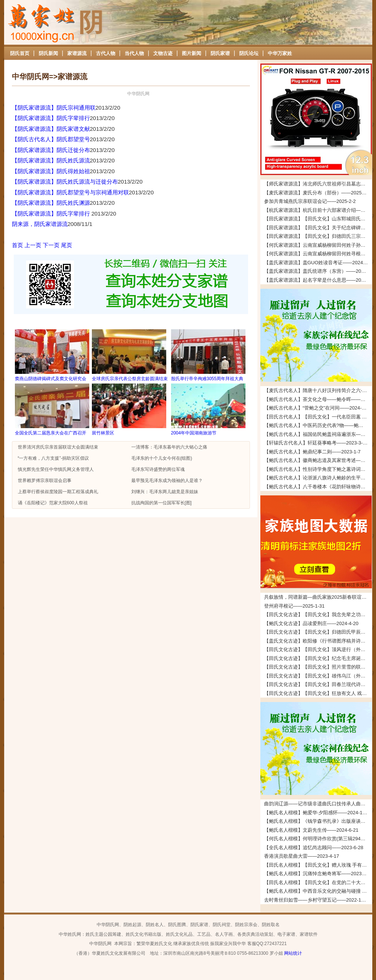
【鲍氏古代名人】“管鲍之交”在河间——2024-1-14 (318, 408)
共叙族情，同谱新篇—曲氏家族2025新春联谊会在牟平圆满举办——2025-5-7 (318, 597)
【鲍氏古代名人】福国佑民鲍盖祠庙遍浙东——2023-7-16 (318, 434)
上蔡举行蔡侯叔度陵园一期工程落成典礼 (58, 492)
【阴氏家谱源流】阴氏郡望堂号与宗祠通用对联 (70, 192)
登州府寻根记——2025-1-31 (294, 606)
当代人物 (134, 53)
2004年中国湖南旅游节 (194, 433)
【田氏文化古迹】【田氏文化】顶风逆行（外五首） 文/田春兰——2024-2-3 (318, 649)
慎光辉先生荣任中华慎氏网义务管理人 (56, 469)
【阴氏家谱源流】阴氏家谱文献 (51, 129)
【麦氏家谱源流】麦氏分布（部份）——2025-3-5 (317, 193)
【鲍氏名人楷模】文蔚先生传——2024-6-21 (311, 830)
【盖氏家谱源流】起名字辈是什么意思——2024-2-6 (318, 280)
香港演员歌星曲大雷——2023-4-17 (302, 856)
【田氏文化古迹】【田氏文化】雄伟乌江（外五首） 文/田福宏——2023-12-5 (318, 676)
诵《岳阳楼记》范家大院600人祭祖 (53, 503)
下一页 (51, 245)
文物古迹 (163, 53)
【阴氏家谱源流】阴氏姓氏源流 (51, 160)
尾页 (67, 245)
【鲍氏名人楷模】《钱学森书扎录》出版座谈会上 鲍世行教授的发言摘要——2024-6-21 (318, 821)
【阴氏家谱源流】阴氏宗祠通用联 (54, 108)
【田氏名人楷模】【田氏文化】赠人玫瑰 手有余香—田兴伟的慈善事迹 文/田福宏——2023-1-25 (318, 865)
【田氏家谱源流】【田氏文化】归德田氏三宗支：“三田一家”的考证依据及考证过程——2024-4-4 (318, 236)
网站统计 (293, 953)
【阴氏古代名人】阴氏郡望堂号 (51, 139)
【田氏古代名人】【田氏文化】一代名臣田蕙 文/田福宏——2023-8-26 (318, 417)
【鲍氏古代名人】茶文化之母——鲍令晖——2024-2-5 (318, 399)
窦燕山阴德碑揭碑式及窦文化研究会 (51, 379)
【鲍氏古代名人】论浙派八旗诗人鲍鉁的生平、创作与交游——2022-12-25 (318, 478)
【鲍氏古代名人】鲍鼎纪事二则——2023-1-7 (312, 452)
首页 (17, 245)
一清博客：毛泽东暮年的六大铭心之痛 (169, 447)
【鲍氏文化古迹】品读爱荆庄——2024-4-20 (311, 623)
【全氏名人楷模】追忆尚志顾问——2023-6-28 (314, 848)
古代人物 (106, 53)
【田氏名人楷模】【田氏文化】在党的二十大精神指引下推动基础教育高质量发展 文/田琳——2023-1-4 (318, 882)
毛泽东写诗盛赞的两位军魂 (158, 469)
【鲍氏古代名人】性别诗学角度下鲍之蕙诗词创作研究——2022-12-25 (318, 469)
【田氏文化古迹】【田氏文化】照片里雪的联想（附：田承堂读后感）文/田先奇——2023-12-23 (318, 667)
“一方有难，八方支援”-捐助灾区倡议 (54, 458)
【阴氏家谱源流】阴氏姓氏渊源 (51, 203)
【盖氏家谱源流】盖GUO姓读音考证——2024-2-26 (318, 263)
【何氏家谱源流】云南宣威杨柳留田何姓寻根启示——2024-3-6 (318, 254)
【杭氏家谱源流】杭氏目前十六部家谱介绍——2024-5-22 (318, 210)
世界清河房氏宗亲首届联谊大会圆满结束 (58, 447)
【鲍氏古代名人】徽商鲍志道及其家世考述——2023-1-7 (318, 460)
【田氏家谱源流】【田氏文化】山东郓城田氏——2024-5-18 (318, 219)
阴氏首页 (20, 53)
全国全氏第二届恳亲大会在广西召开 (51, 433)
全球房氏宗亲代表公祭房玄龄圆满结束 (130, 379)
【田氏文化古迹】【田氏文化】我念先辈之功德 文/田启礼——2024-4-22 (318, 614)
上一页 (33, 245)
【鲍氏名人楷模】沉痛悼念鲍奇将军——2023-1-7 (317, 874)
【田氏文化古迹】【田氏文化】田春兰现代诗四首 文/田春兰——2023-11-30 (318, 684)
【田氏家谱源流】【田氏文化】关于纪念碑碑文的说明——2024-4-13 (318, 228)
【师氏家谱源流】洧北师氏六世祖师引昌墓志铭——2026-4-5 (318, 184)
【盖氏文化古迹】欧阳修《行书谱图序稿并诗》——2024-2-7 (318, 641)
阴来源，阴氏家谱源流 (40, 224)
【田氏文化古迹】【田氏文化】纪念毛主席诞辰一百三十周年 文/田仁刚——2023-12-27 (318, 658)
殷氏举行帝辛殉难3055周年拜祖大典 (207, 379)
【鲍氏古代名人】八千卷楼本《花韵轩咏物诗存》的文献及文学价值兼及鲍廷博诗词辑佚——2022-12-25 (318, 487)
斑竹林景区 (103, 433)
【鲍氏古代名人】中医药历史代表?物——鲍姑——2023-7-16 (318, 425)
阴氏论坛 (249, 53)
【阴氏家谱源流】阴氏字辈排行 (51, 118)
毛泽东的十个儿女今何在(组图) (162, 458)
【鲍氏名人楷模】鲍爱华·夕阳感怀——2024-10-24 (318, 813)
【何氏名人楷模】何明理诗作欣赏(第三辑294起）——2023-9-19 (318, 839)
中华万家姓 (280, 53)
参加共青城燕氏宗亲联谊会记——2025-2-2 (310, 201)
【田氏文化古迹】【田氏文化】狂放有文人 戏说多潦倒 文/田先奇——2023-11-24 (318, 693)
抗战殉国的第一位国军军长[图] (162, 503)
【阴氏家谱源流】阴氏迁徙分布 (51, 150)
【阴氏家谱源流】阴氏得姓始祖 (51, 171)
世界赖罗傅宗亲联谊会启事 (45, 481)
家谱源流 (77, 53)
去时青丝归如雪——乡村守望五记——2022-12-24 (318, 900)
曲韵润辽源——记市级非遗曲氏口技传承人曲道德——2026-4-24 (318, 804)
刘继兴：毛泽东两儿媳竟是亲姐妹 (165, 492)
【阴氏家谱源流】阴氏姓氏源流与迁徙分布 (65, 182)
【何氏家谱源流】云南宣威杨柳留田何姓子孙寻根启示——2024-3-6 (318, 245)
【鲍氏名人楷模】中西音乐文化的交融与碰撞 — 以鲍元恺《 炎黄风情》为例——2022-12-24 (318, 891)
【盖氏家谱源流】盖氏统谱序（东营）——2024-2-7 (318, 271)
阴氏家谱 (220, 53)
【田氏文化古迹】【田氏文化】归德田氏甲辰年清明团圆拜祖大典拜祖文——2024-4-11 (318, 632)
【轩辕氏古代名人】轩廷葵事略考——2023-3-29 (316, 443)
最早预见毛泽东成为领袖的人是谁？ (167, 481)
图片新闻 (192, 53)
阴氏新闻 (48, 53)
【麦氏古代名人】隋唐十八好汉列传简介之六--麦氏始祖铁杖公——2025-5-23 (318, 390)
